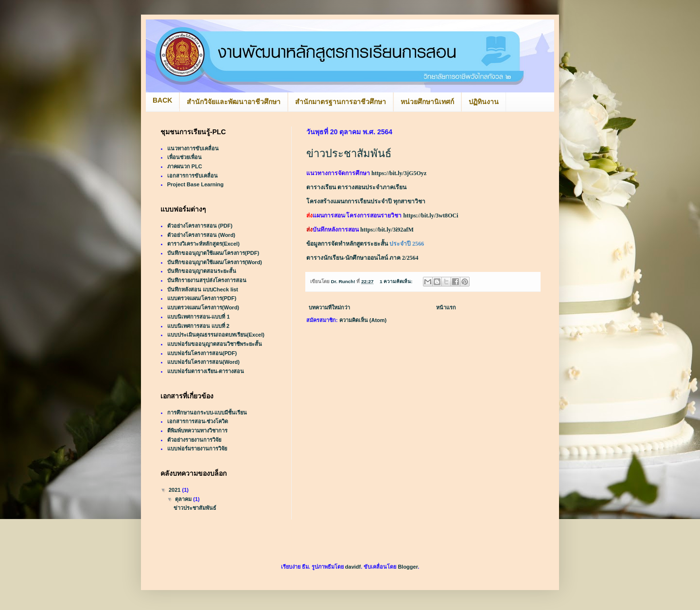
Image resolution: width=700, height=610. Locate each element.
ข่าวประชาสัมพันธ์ (349, 153)
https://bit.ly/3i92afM (387, 230)
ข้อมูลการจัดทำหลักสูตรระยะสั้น (347, 244)
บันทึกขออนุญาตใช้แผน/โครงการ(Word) (215, 262)
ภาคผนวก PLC (185, 166)
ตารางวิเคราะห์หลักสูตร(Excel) (203, 244)
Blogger (408, 567)
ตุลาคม (184, 499)
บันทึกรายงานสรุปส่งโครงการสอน (207, 280)
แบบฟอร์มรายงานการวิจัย (197, 449)
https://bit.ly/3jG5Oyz (399, 173)
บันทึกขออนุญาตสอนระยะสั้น (202, 271)
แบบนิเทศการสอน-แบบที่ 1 (199, 317)
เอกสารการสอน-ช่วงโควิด (198, 421)
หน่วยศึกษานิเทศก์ (427, 102)
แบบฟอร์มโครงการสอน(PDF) (202, 353)
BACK (162, 100)
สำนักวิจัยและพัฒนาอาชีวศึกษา (234, 102)
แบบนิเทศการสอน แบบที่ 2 (198, 326)
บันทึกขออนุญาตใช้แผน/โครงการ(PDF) (213, 253)
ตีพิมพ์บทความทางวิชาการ (197, 431)
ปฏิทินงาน (484, 102)
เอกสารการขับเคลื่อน (192, 176)
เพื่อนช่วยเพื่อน (184, 157)
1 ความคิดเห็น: (397, 281)
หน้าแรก (446, 307)
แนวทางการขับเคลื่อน (193, 148)
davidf (353, 567)
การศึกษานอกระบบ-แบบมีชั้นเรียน (207, 413)
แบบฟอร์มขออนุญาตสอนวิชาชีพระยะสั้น (215, 344)
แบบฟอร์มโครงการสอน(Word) (203, 362)
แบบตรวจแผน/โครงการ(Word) (203, 307)
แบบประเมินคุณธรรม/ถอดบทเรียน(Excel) (216, 335)
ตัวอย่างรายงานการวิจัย (194, 440)
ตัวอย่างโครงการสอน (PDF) (200, 226)
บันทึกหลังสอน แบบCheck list (203, 289)
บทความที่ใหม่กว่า (329, 307)
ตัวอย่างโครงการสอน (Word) (201, 235)
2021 (175, 490)
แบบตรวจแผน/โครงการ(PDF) (202, 298)
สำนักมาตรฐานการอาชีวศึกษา (341, 102)
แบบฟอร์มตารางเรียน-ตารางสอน (206, 371)
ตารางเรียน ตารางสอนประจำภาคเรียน (356, 187)
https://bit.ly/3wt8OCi (430, 215)
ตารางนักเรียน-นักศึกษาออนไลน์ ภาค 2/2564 (362, 258)
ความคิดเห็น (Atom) (363, 320)
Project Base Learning (195, 184)
